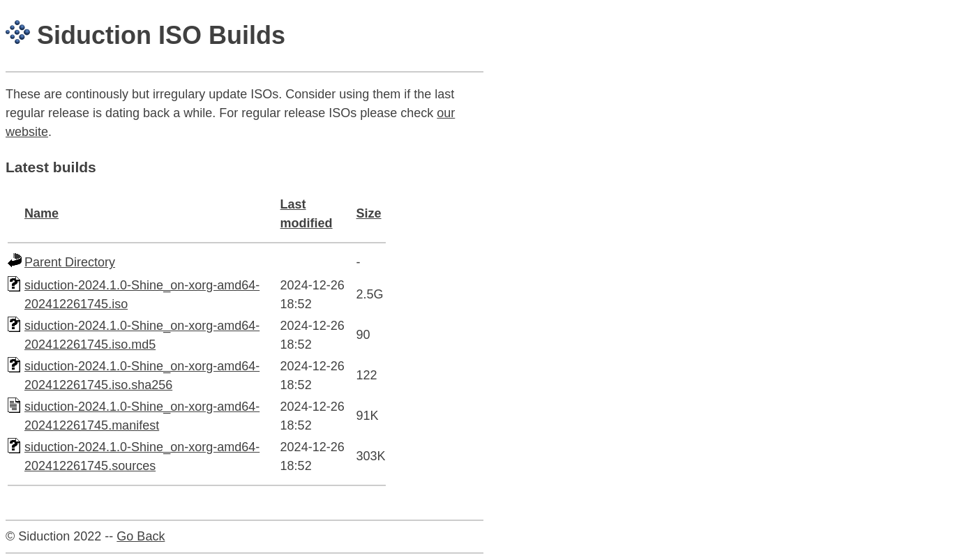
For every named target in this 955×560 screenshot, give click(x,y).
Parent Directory (70, 262)
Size (369, 213)
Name (42, 213)
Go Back (141, 536)
